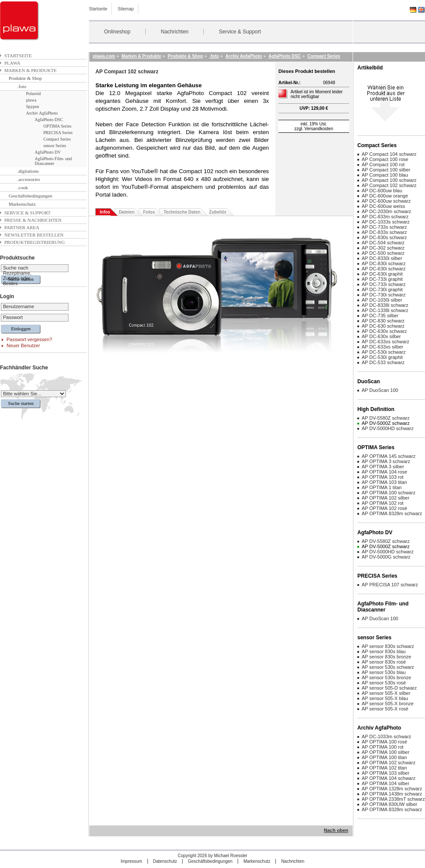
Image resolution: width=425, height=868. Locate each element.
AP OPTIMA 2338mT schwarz (393, 799)
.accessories (29, 179)
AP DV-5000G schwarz (386, 557)
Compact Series (57, 139)
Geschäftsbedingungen (30, 196)
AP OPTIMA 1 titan (382, 487)
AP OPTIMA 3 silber (383, 467)
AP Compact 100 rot (383, 164)
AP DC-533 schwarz (383, 362)
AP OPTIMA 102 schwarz (389, 763)
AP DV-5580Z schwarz (386, 418)
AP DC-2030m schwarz (386, 211)
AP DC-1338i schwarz (385, 310)
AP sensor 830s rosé (384, 662)
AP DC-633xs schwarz (386, 342)
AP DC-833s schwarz (384, 232)
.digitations (28, 171)
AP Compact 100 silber (386, 170)
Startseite (98, 9)
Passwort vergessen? (29, 339)
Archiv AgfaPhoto (42, 113)
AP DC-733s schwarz (384, 227)
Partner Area (22, 227)
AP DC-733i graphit (382, 279)
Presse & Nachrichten (33, 220)
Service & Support (240, 32)
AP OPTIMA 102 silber (386, 498)
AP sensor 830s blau (384, 651)
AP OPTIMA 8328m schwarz (392, 513)
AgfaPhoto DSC (49, 120)
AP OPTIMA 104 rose (384, 472)
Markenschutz (22, 204)
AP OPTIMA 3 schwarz (386, 461)
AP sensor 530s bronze (386, 677)
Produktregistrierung (34, 242)
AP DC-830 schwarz (383, 321)
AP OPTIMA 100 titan (384, 757)
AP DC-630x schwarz (384, 331)
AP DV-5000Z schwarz (386, 423)
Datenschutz (165, 861)
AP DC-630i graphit (382, 274)
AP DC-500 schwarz (383, 253)
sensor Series (55, 146)
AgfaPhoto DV (48, 152)
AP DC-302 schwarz (383, 248)
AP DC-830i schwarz (384, 263)
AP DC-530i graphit (382, 357)
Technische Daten (182, 212)
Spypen (33, 107)
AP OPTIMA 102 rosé (384, 508)
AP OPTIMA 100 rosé (384, 742)
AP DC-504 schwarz (383, 243)
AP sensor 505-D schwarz (389, 688)
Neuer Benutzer (23, 345)
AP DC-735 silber (380, 316)
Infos (105, 212)
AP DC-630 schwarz (383, 326)
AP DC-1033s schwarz (386, 222)
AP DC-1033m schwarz (386, 736)
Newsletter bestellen (34, 235)
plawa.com (104, 56)
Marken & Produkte (30, 70)
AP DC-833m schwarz (385, 217)
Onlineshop (117, 32)
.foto (22, 86)
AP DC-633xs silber (382, 347)
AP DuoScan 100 (380, 390)
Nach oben (336, 830)
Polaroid (33, 94)
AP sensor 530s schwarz (388, 667)
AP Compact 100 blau (385, 175)
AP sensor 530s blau (384, 672)
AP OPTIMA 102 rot (382, 503)
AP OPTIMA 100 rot (382, 747)
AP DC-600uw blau (382, 191)
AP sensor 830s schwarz (388, 646)
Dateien (127, 212)
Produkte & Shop (25, 78)
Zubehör (218, 212)
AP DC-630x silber (381, 336)
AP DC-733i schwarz (384, 284)
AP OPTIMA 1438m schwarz (392, 794)
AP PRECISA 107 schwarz (390, 585)
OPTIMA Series (57, 126)
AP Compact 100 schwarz (389, 180)
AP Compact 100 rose (385, 159)
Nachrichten (175, 32)
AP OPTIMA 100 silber (386, 752)
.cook (23, 187)
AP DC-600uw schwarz (386, 201)
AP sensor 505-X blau (385, 698)
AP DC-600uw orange (385, 196)
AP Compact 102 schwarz (389, 185)
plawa (12, 63)
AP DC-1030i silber (382, 300)
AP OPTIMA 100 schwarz (389, 493)
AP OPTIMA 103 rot (382, 477)
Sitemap (126, 9)
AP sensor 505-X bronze (388, 704)
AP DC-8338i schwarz (385, 305)
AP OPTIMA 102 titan (384, 768)
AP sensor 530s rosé (384, 683)
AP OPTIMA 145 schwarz (389, 456)
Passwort (13, 317)
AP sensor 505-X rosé (385, 709)
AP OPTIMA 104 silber (386, 783)
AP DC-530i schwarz (384, 352)
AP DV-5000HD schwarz (388, 428)
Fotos (149, 212)
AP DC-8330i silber (382, 258)
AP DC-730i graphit (382, 289)
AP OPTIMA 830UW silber (389, 804)
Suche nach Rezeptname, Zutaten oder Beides (17, 276)
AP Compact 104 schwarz (389, 154)
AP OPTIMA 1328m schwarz (392, 789)
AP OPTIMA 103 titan (384, 482)
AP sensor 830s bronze (386, 657)
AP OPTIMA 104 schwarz (389, 778)
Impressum (131, 861)
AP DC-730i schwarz (384, 295)
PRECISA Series (58, 133)
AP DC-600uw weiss (383, 206)
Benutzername (19, 306)
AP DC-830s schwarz (384, 237)
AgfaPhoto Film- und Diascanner (53, 161)
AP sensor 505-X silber (386, 693)
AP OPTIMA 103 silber (386, 773)
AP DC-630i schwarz (384, 269)
